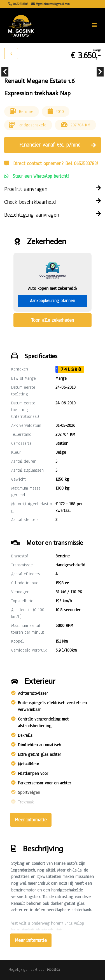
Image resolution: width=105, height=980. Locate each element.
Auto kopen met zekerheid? (53, 288)
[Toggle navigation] (94, 25)
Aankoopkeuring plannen (53, 301)
